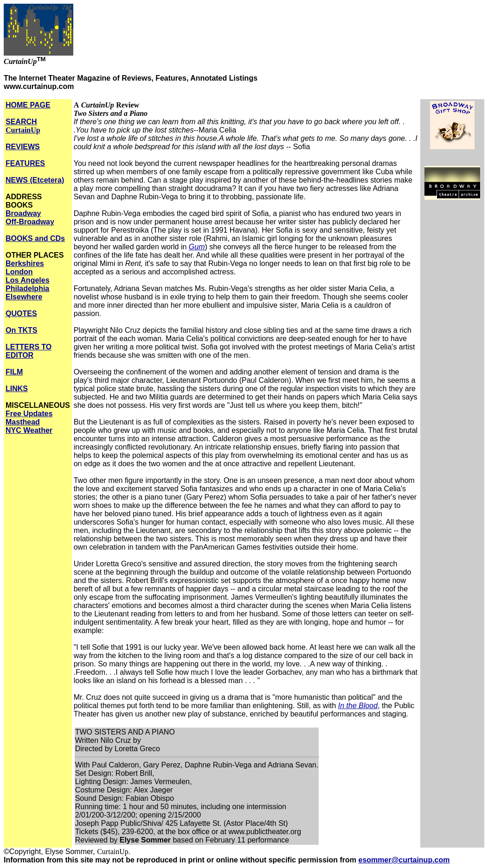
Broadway (23, 213)
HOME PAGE (28, 105)
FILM (14, 372)
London (19, 272)
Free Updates (29, 414)
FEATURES (25, 163)
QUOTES (21, 314)
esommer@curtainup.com (404, 860)
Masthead (23, 422)
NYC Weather (29, 430)
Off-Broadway (30, 222)
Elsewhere (24, 297)
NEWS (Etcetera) (35, 180)
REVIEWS (23, 147)
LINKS (17, 389)
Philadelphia (27, 288)
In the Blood (358, 706)
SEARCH (23, 126)
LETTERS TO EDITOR (29, 351)
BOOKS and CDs (35, 238)
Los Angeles (28, 280)
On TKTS (21, 330)
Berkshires (25, 263)
